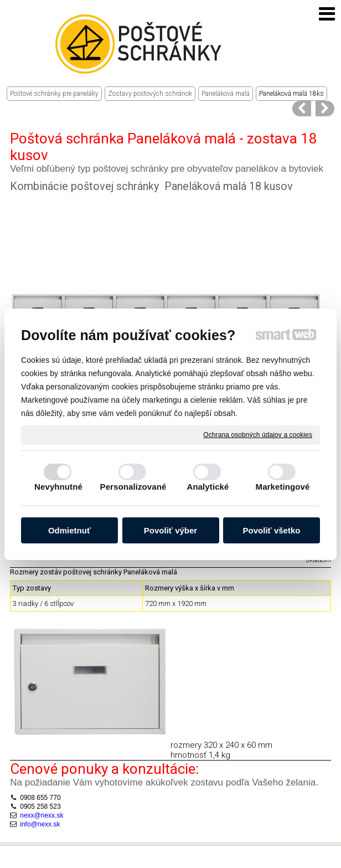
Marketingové (283, 487)
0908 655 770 (40, 775)
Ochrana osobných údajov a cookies (258, 434)
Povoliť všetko (272, 530)
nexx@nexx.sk (42, 793)
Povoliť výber (170, 530)
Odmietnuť (69, 530)
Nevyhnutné (58, 487)
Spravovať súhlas (227, 858)
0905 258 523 (40, 784)
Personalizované (133, 487)
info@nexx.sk (40, 802)
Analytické (208, 487)
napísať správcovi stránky (182, 850)
